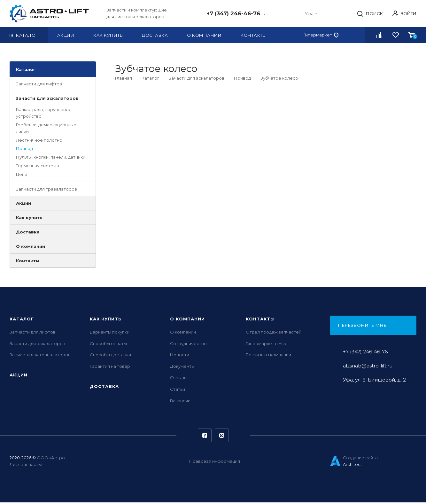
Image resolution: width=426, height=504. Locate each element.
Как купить (29, 219)
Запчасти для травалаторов (46, 190)
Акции (23, 205)
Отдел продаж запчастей (274, 334)
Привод (24, 150)
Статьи (178, 391)
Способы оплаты (108, 345)
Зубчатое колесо (279, 79)
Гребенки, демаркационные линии (46, 129)
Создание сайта (360, 459)
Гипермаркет (321, 36)
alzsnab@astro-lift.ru (368, 367)
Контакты (28, 262)
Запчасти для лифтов (39, 85)
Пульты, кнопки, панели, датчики (51, 159)
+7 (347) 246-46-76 (240, 14)
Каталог (26, 71)
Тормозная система (38, 167)
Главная (124, 79)
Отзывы (179, 379)
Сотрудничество (188, 345)
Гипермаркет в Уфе (267, 345)
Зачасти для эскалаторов (47, 99)
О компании (31, 248)
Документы (182, 368)
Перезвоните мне (362, 327)
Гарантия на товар (110, 368)
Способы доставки (110, 356)
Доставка (28, 233)
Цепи (22, 176)
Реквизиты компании (268, 356)
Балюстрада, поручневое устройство (44, 114)
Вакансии (180, 402)
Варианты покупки (110, 334)
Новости (180, 356)
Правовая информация (215, 463)
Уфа (314, 14)
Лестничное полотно (39, 141)
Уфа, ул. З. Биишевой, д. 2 (374, 381)
